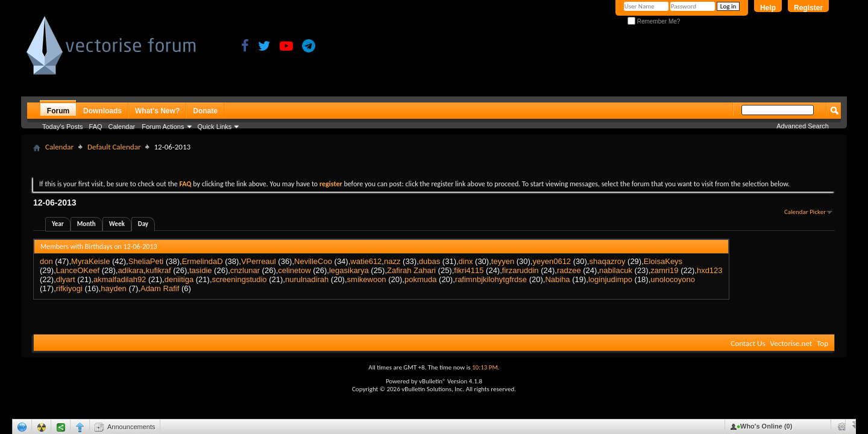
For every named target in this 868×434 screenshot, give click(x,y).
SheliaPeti (146, 261)
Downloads (102, 111)
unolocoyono (673, 279)
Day (143, 224)
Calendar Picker (805, 212)
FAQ (96, 127)
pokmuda (420, 279)
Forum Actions (163, 127)
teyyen (503, 261)
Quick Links (215, 127)
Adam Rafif (160, 288)
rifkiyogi (69, 288)
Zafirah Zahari (411, 270)
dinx (466, 261)
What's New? (157, 111)
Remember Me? (654, 21)
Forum (58, 111)
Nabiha (557, 279)
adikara (131, 270)
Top (822, 343)
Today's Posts (63, 127)
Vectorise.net (791, 343)
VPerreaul (259, 261)
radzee (569, 270)
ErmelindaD (203, 261)
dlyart (66, 279)
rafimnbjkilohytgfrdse (491, 279)
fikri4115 (469, 270)
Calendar (122, 127)
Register (808, 8)
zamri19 (664, 270)
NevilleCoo (313, 261)
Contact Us (748, 343)
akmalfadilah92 (120, 279)
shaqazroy (607, 261)
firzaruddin (520, 270)
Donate (205, 111)
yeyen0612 (552, 261)
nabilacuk (616, 270)
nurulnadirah (307, 279)
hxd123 (710, 270)
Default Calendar (114, 147)
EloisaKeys (663, 261)
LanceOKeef (78, 270)
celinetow (294, 270)
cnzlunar (245, 270)
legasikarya (349, 270)
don (46, 261)
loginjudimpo (610, 279)
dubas (429, 261)
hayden (114, 288)
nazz (392, 261)
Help (768, 8)
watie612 (366, 261)
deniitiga (179, 279)
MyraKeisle (90, 261)
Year (58, 224)
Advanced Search (803, 126)
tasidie (201, 270)
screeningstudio (240, 279)
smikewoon (367, 279)
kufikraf (159, 270)
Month (86, 224)
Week (117, 224)
